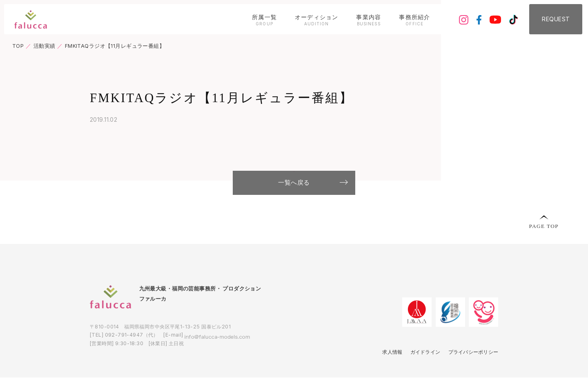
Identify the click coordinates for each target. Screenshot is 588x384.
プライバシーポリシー (471, 366)
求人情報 (384, 366)
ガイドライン (419, 366)
